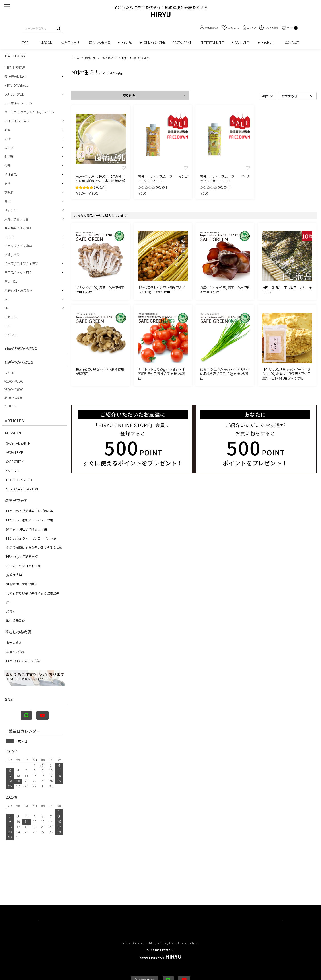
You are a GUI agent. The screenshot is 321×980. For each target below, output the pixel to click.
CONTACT (292, 43)
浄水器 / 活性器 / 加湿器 (21, 264)
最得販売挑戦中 (15, 76)
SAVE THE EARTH (18, 443)
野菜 (8, 130)
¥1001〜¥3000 (14, 381)
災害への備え (16, 652)
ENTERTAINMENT (214, 43)
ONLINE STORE (156, 42)
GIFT (8, 326)
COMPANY (247, 42)
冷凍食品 (11, 174)
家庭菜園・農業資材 (19, 290)
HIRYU (161, 954)
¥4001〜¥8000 (14, 398)
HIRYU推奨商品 (15, 68)
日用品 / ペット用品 (18, 272)
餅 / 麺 (9, 157)
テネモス (11, 317)
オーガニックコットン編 (23, 566)
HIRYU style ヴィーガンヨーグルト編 (31, 538)
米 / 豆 (9, 148)
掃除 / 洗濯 (12, 255)
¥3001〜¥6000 (14, 389)
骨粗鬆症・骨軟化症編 (22, 584)
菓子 (8, 201)
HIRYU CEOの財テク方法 (23, 661)
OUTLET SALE (14, 94)
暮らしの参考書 (101, 43)
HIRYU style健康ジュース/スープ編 (30, 520)
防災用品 (11, 281)
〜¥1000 (10, 373)
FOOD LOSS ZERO (19, 480)
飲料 (8, 183)
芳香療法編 (14, 575)
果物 (8, 139)
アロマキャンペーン (18, 103)
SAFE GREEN (15, 462)
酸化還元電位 (16, 620)
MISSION (46, 43)
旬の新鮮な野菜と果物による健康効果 (33, 593)
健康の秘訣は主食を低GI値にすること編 (34, 547)
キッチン (11, 210)
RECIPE (128, 42)
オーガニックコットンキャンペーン (29, 112)
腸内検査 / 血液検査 (18, 228)
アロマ (9, 237)
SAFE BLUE (14, 471)
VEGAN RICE (15, 452)
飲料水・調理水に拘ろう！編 (27, 529)
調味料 (9, 192)
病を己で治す (70, 43)
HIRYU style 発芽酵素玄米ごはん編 (30, 511)
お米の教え (14, 642)
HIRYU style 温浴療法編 (22, 556)
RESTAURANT (182, 43)
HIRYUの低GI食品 (16, 85)
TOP (27, 43)
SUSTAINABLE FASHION (22, 489)
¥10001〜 (11, 406)
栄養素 (11, 611)
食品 (8, 166)
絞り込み (129, 95)
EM (6, 308)
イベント (11, 335)
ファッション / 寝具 (18, 246)
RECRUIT (268, 42)
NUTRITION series (17, 121)
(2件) (103, 187)
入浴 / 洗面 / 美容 (16, 219)
